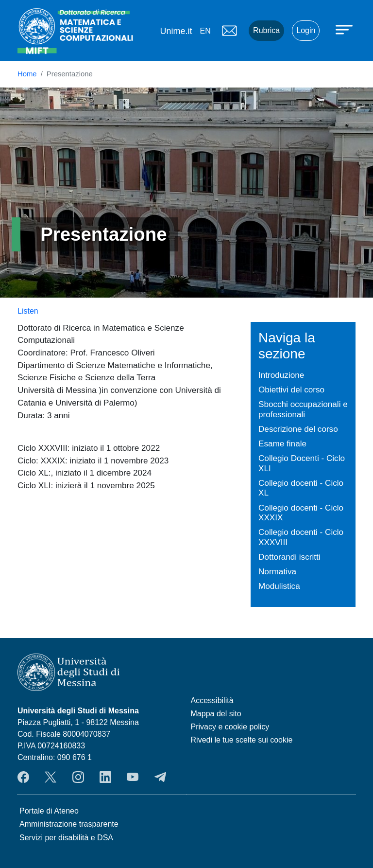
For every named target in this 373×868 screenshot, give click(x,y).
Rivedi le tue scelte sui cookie (242, 740)
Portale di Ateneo (49, 811)
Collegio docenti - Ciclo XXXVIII (301, 537)
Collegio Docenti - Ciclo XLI (302, 463)
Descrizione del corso (298, 429)
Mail (229, 31)
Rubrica (266, 30)
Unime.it (176, 31)
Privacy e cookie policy (230, 727)
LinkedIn (105, 777)
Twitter (51, 777)
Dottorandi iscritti (289, 557)
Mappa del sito (216, 714)
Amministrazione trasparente (69, 824)
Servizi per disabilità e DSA (66, 838)
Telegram (160, 777)
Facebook (23, 777)
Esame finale (282, 443)
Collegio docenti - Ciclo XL (301, 488)
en (205, 31)
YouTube (133, 777)
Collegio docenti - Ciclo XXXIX (301, 513)
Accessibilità (212, 700)
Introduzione (281, 375)
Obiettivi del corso (291, 390)
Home (27, 74)
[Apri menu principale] (345, 29)
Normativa (277, 571)
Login (306, 30)
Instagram (78, 777)
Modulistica (279, 586)
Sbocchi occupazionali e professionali (303, 409)
